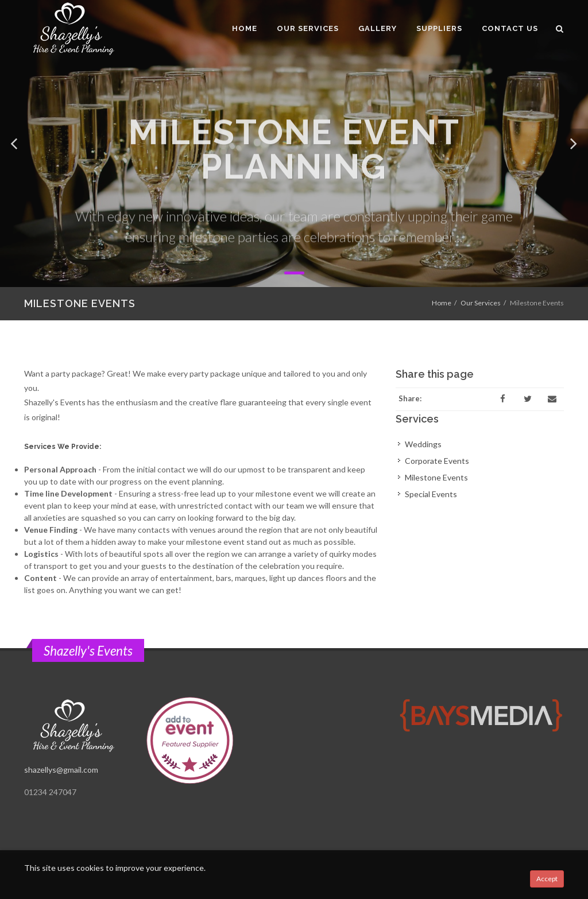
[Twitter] (528, 399)
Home (442, 303)
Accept (547, 879)
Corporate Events (437, 461)
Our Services (481, 303)
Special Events (431, 494)
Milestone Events (436, 477)
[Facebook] (503, 399)
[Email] (552, 399)
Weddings (423, 444)
